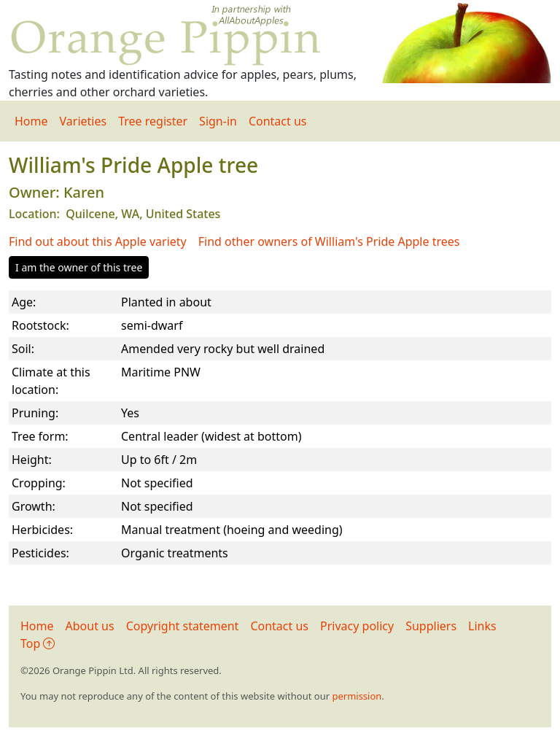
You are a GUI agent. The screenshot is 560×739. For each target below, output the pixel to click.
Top (38, 643)
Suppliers (431, 626)
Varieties (83, 121)
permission (357, 696)
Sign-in (218, 121)
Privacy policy (357, 626)
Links (482, 626)
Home (31, 121)
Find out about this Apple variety (98, 241)
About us (90, 626)
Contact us (278, 121)
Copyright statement (183, 626)
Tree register (153, 121)
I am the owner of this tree (79, 267)
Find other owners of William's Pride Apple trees (329, 241)
